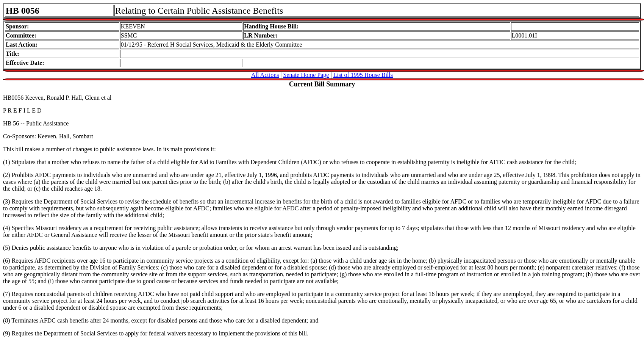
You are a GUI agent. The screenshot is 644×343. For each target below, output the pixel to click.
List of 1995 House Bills (363, 75)
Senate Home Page (306, 75)
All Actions (265, 75)
